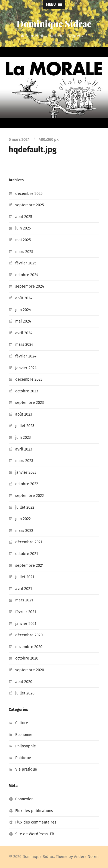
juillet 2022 (25, 507)
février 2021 (26, 612)
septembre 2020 (30, 670)
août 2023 (24, 414)
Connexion (24, 799)
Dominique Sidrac (54, 23)
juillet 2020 (25, 693)
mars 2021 (24, 600)
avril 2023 (24, 449)
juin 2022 (23, 519)
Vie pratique (26, 769)
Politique (23, 758)
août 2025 (24, 217)
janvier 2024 (26, 368)
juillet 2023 (25, 426)
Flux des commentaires (36, 822)
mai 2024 (23, 321)
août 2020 (24, 682)
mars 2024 (24, 344)
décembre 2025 (29, 194)
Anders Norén (86, 857)
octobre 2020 (27, 658)
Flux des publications (34, 811)
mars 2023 (24, 461)
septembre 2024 (30, 286)
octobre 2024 (27, 275)
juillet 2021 (25, 577)
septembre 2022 (30, 496)
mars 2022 (24, 531)
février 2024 (26, 356)
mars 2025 (24, 252)
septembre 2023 (30, 403)
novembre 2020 (29, 647)
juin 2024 (23, 310)
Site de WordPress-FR (35, 834)
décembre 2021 (29, 542)
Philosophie (26, 746)
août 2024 (24, 298)
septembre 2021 (29, 566)
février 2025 (26, 263)
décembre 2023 (29, 379)
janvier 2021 (26, 624)
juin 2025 (23, 228)
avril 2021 (24, 589)
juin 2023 (23, 438)
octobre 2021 (27, 554)
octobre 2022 (27, 484)
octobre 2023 (27, 391)
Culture (22, 723)
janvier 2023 (26, 472)
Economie (24, 735)
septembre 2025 (30, 205)
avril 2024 (24, 333)
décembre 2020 (29, 635)
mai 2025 (23, 240)
